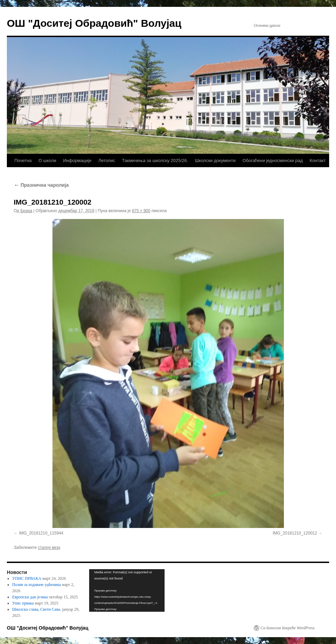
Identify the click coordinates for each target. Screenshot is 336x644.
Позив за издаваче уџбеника (37, 585)
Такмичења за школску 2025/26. (155, 160)
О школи (47, 160)
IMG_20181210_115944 (41, 533)
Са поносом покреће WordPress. (288, 628)
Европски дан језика (30, 597)
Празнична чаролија (41, 185)
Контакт (318, 160)
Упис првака (23, 603)
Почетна (23, 160)
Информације (77, 160)
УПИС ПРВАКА (27, 578)
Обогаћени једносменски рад (273, 160)
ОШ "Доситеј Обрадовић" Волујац (94, 23)
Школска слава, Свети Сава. (37, 609)
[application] (127, 590)
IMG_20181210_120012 (295, 533)
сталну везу (49, 548)
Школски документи (215, 160)
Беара (26, 211)
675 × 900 (141, 211)
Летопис (107, 160)
